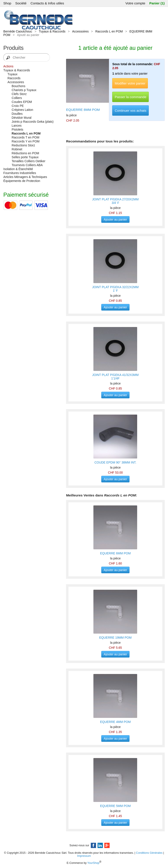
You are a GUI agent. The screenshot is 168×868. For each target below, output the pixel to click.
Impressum (84, 856)
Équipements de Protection (22, 181)
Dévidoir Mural (21, 118)
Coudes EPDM (22, 102)
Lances (17, 126)
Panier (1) (157, 3)
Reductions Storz (23, 145)
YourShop (93, 863)
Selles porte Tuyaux (25, 157)
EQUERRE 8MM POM (83, 110)
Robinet (17, 149)
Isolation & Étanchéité (18, 169)
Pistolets (17, 129)
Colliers (17, 98)
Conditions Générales (149, 853)
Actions (8, 66)
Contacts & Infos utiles (47, 3)
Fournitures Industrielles (20, 173)
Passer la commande (130, 97)
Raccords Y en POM (25, 141)
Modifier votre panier (130, 83)
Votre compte (135, 3)
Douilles (17, 114)
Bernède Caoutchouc (18, 31)
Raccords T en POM (25, 137)
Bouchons (18, 86)
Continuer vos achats (130, 111)
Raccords (14, 78)
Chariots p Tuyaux (24, 90)
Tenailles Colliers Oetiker (28, 161)
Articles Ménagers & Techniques (25, 177)
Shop (7, 3)
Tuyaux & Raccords (52, 31)
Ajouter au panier (115, 219)
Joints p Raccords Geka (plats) (32, 122)
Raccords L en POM (109, 31)
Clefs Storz (19, 94)
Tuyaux (12, 74)
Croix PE (18, 106)
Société (21, 3)
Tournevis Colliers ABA (27, 165)
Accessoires (80, 31)
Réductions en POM (25, 153)
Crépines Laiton (22, 110)
